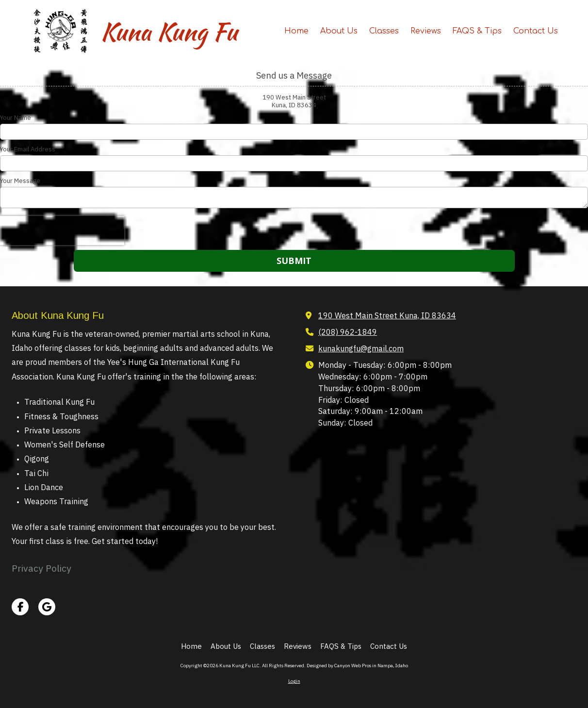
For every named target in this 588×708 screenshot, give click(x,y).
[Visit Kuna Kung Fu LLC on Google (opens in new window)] (47, 607)
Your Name (16, 118)
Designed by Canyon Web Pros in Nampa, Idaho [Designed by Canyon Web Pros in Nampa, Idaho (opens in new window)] (357, 666)
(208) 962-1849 (348, 332)
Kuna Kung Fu (169, 32)
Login (294, 681)
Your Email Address (28, 149)
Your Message (20, 181)
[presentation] (62, 231)
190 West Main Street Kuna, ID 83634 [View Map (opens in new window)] (387, 315)
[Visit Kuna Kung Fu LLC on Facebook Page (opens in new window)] (20, 607)
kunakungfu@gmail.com (361, 348)
